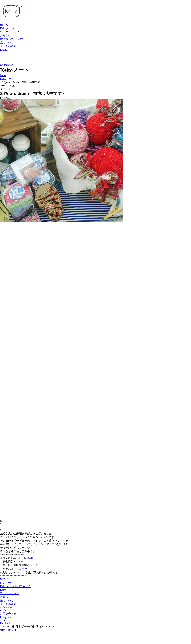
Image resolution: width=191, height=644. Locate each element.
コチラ (23, 569)
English (4, 50)
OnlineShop (6, 65)
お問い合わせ (8, 614)
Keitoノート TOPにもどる (15, 586)
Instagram (5, 617)
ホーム (4, 25)
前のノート (7, 583)
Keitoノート (7, 28)
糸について (7, 43)
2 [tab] (1, 527)
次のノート (7, 579)
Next (3, 521)
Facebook (5, 623)
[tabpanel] (95, 161)
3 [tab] (1, 530)
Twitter (4, 620)
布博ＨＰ (31, 558)
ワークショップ (10, 32)
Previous (5, 98)
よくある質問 (8, 46)
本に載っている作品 (12, 39)
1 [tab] (1, 524)
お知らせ (5, 36)
